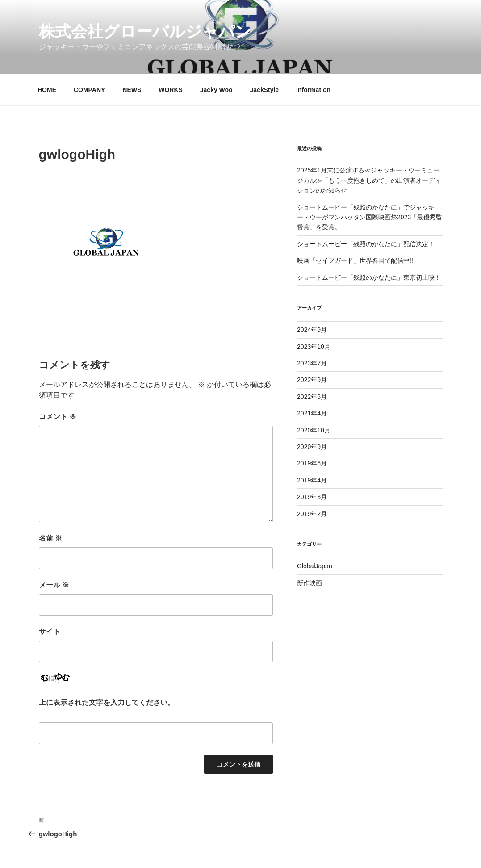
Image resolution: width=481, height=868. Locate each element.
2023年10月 (314, 347)
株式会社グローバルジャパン (145, 31)
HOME (47, 90)
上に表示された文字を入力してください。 (107, 702)
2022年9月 (312, 380)
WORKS (171, 90)
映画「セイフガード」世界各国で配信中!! (355, 260)
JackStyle (265, 90)
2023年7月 (312, 363)
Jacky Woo (216, 90)
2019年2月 (312, 514)
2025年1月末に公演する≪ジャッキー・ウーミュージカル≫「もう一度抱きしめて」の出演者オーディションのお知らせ (369, 180)
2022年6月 (312, 397)
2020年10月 (314, 430)
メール (54, 585)
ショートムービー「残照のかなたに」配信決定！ (366, 244)
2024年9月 (312, 330)
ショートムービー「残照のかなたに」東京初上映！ (369, 277)
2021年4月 (312, 413)
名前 (50, 538)
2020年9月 (312, 447)
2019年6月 (312, 463)
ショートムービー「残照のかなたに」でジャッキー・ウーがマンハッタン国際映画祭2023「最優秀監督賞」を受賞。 (370, 217)
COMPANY (90, 90)
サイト (50, 631)
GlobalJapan (315, 566)
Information (313, 90)
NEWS (132, 90)
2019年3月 (312, 497)
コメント (58, 417)
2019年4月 (312, 480)
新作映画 (310, 583)
